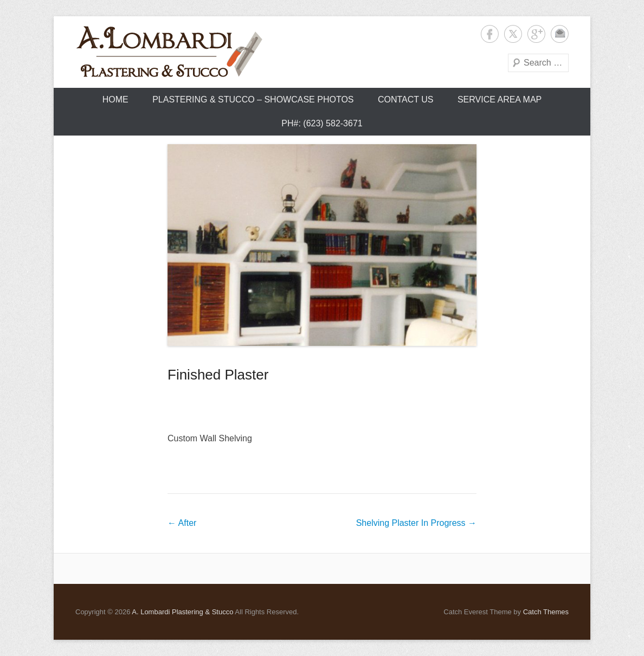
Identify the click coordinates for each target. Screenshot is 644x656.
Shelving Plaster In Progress (416, 523)
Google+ (536, 34)
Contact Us (406, 99)
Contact (560, 34)
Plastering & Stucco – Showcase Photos (253, 99)
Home (115, 99)
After (182, 523)
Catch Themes (546, 612)
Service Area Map (500, 99)
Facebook (490, 34)
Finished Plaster (218, 375)
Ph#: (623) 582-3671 (322, 123)
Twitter (513, 34)
